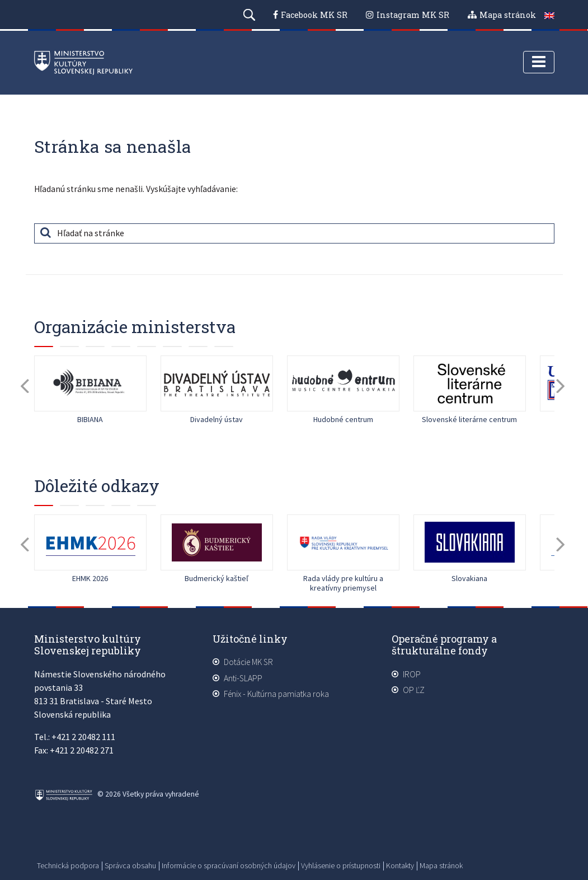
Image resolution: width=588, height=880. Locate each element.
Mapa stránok (508, 15)
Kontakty (400, 865)
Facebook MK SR (314, 15)
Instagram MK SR (413, 15)
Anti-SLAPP (243, 679)
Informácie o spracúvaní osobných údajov (229, 865)
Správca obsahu (130, 865)
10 (147, 506)
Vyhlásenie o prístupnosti (341, 865)
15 (224, 347)
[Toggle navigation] (539, 63)
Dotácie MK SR (248, 663)
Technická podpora (68, 865)
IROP (412, 675)
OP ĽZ (414, 691)
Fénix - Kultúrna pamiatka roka (276, 694)
